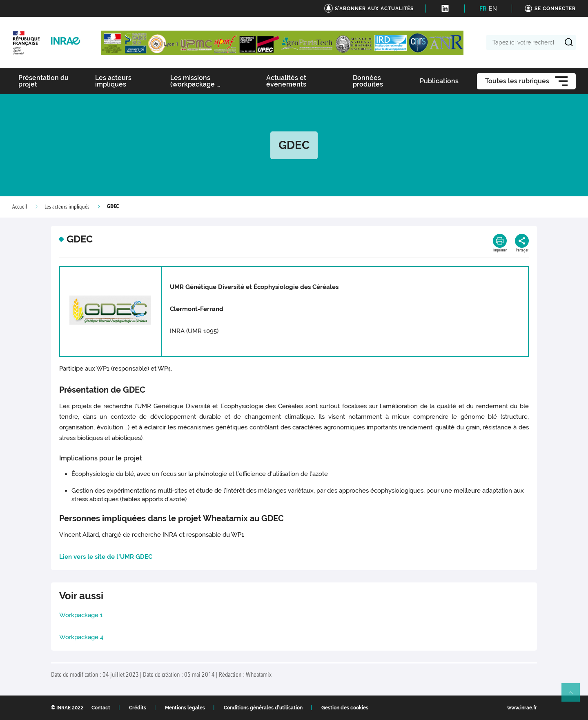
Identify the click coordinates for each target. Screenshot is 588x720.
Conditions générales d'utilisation (263, 708)
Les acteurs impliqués (67, 207)
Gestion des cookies (345, 708)
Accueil (20, 207)
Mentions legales (185, 708)
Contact (101, 708)
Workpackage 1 (81, 615)
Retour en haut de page (574, 696)
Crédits (138, 708)
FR (483, 9)
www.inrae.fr (522, 708)
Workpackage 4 (81, 637)
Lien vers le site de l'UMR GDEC (106, 557)
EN (493, 9)
